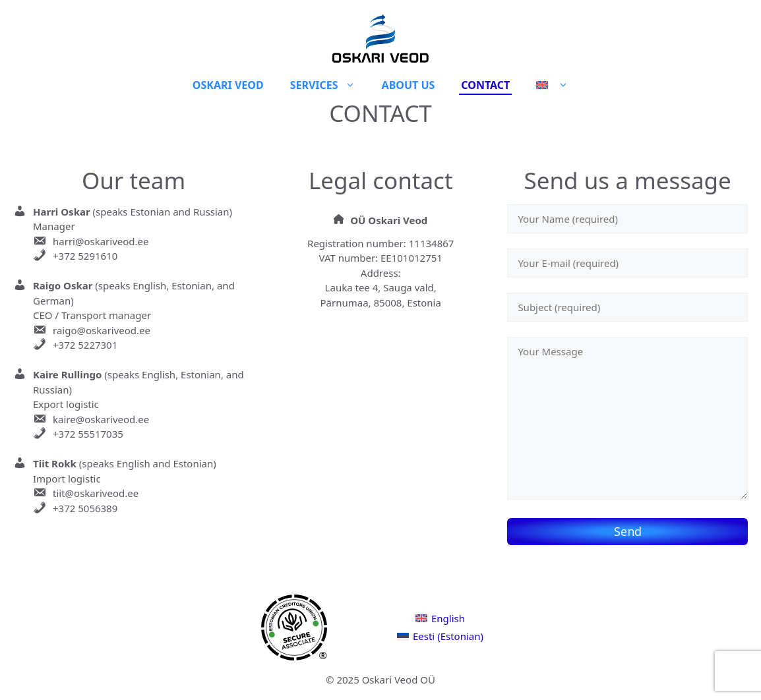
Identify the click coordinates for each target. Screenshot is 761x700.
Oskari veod (228, 85)
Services (329, 85)
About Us (409, 85)
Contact (485, 85)
